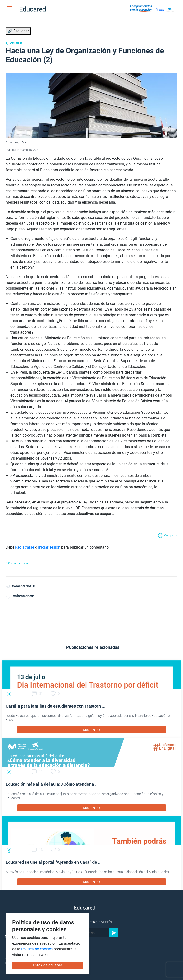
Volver (16, 43)
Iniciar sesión (49, 547)
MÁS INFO (91, 730)
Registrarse (25, 547)
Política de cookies (37, 949)
